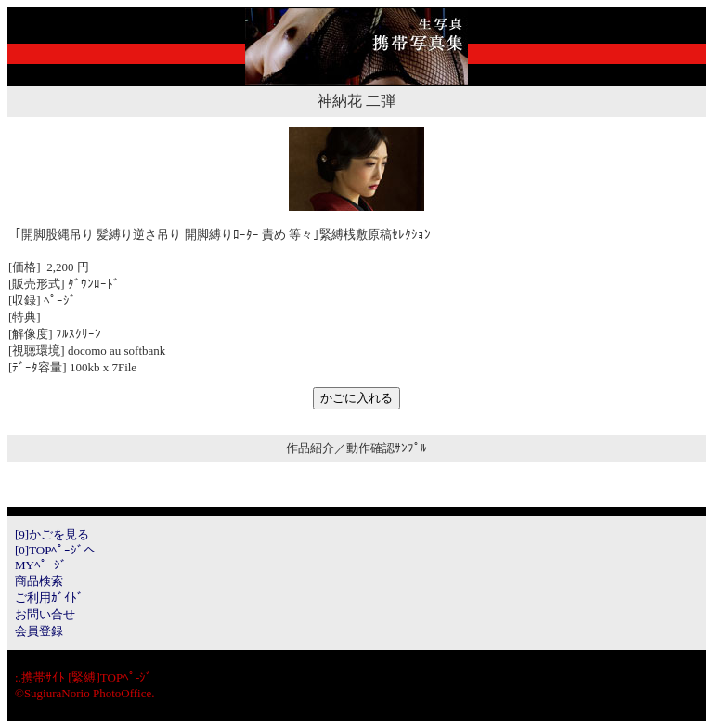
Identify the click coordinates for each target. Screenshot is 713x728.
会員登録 (39, 631)
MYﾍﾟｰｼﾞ (41, 565)
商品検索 (39, 581)
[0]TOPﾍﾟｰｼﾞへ (55, 550)
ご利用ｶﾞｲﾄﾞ (49, 598)
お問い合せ (45, 614)
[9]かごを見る (52, 534)
